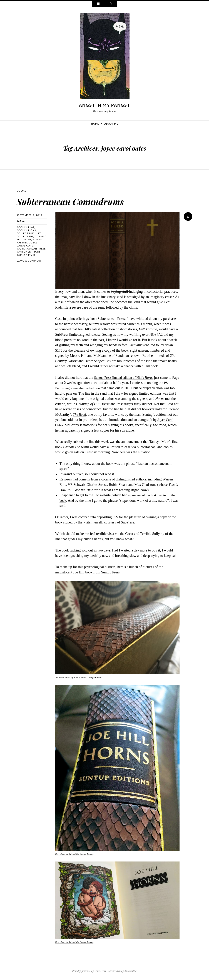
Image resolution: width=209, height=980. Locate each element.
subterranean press (31, 248)
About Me (111, 124)
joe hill (22, 242)
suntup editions (29, 251)
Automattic (130, 971)
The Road (80, 414)
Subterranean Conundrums (92, 200)
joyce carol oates (27, 244)
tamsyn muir (26, 255)
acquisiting (25, 227)
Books (22, 191)
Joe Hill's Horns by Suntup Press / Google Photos (78, 677)
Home (95, 124)
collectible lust (29, 233)
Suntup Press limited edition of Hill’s (121, 377)
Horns (152, 377)
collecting (25, 236)
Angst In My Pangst (104, 105)
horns (37, 239)
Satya (21, 221)
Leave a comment (29, 261)
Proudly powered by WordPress (89, 971)
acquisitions (26, 230)
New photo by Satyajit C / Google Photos (74, 854)
